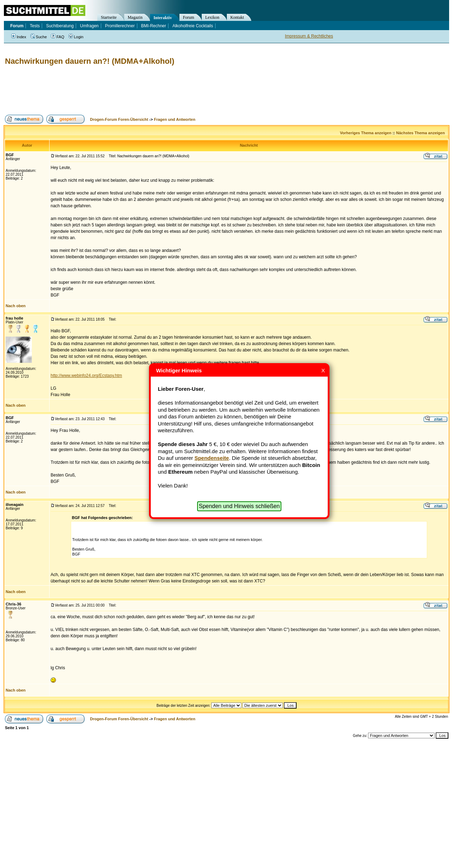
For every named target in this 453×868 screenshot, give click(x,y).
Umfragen (89, 26)
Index (19, 37)
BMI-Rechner (154, 26)
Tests (35, 26)
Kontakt (237, 17)
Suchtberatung (60, 26)
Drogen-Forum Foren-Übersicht (119, 119)
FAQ (58, 37)
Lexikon (212, 17)
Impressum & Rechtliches (309, 36)
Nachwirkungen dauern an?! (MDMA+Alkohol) (90, 61)
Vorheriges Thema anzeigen (366, 133)
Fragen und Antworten (175, 119)
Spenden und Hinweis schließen (239, 506)
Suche (39, 37)
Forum (189, 17)
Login (76, 37)
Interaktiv (163, 18)
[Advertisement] (132, 90)
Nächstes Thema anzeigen (420, 133)
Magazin (135, 17)
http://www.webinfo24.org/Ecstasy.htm (86, 376)
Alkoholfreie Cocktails (193, 26)
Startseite (109, 17)
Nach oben (16, 306)
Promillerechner (120, 26)
